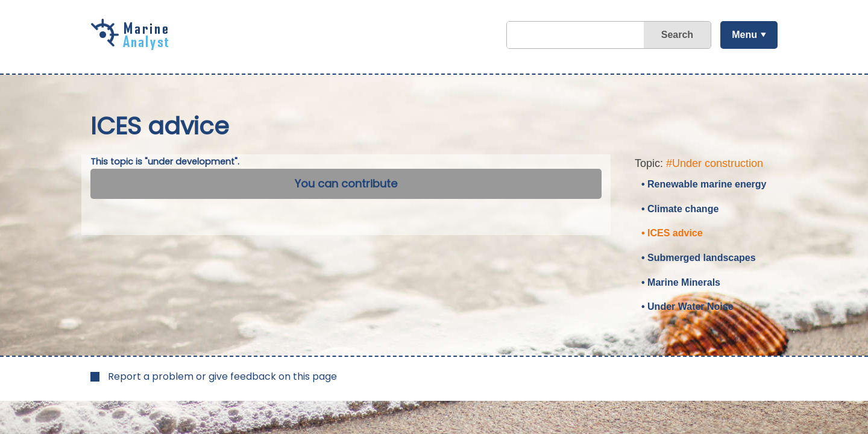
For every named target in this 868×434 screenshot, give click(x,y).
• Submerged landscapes (699, 258)
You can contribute (346, 184)
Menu (744, 35)
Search (677, 35)
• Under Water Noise (687, 307)
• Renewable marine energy (704, 184)
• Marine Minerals (681, 282)
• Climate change (680, 209)
